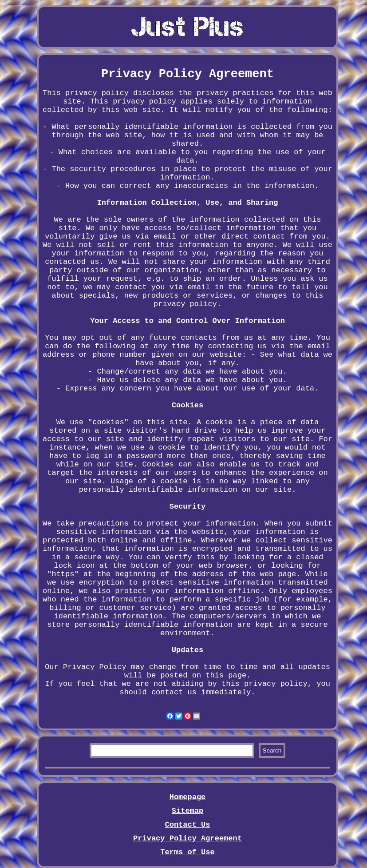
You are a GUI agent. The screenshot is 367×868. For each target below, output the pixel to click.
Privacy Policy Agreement (187, 838)
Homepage (188, 797)
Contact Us (187, 825)
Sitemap (187, 811)
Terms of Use (187, 852)
